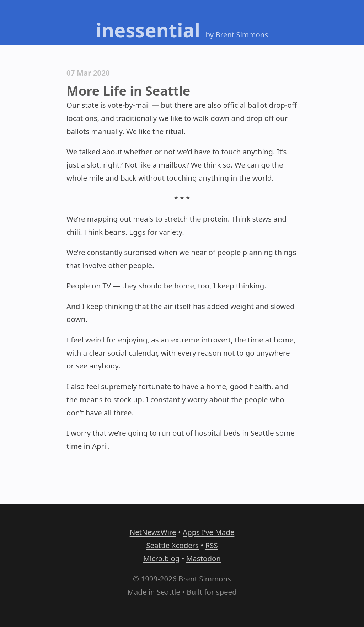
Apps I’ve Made (208, 532)
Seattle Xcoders (172, 545)
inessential (148, 30)
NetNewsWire (153, 532)
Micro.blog (161, 558)
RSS (211, 545)
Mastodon (204, 558)
